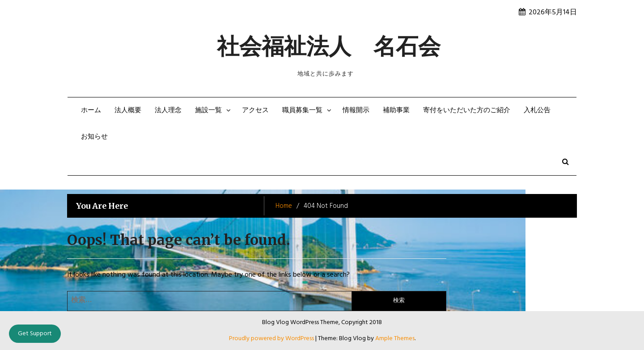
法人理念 (168, 110)
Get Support (35, 334)
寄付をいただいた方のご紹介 (467, 110)
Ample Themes (395, 339)
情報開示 (356, 110)
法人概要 (128, 110)
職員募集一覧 (302, 110)
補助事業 (396, 110)
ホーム (91, 110)
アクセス (255, 110)
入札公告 (537, 110)
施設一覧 (208, 110)
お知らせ (94, 137)
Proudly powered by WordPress (272, 339)
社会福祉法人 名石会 (329, 46)
